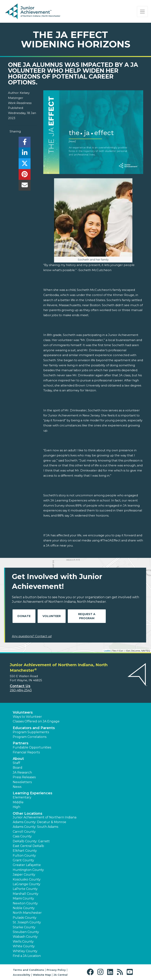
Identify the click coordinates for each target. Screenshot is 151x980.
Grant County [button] (23, 860)
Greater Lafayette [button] (27, 865)
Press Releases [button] (24, 777)
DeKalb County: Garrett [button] (31, 841)
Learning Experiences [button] (33, 793)
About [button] (18, 759)
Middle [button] (18, 802)
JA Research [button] (22, 772)
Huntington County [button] (28, 870)
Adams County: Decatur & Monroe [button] (39, 822)
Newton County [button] (25, 903)
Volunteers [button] (23, 712)
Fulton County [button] (24, 856)
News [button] (17, 787)
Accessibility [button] (22, 975)
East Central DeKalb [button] (28, 846)
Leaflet (107, 651)
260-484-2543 (21, 690)
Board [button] (18, 768)
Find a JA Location (27, 956)
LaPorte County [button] (25, 889)
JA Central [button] (61, 975)
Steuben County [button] (26, 932)
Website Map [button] (42, 975)
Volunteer (52, 616)
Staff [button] (16, 763)
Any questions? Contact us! (32, 636)
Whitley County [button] (25, 951)
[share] (25, 143)
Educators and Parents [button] (34, 728)
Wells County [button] (23, 942)
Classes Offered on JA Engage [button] (36, 721)
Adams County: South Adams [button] (35, 827)
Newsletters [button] (22, 782)
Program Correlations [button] (30, 737)
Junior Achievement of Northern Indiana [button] (45, 817)
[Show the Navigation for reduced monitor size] (142, 12)
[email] (25, 186)
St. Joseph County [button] (27, 922)
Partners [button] (21, 743)
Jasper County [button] (24, 875)
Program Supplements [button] (31, 732)
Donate (24, 616)
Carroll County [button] (24, 832)
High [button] (16, 807)
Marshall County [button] (26, 894)
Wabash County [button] (25, 937)
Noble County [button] (24, 908)
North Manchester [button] (27, 913)
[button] (91, 972)
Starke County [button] (24, 927)
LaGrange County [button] (27, 884)
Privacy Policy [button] (56, 970)
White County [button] (24, 946)
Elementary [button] (22, 797)
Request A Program (87, 616)
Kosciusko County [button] (27, 879)
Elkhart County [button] (25, 851)
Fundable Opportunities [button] (32, 747)
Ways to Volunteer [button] (27, 717)
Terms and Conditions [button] (28, 970)
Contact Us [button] (20, 686)
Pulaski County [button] (25, 918)
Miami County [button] (23, 898)
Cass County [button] (22, 836)
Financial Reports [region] (26, 752)
